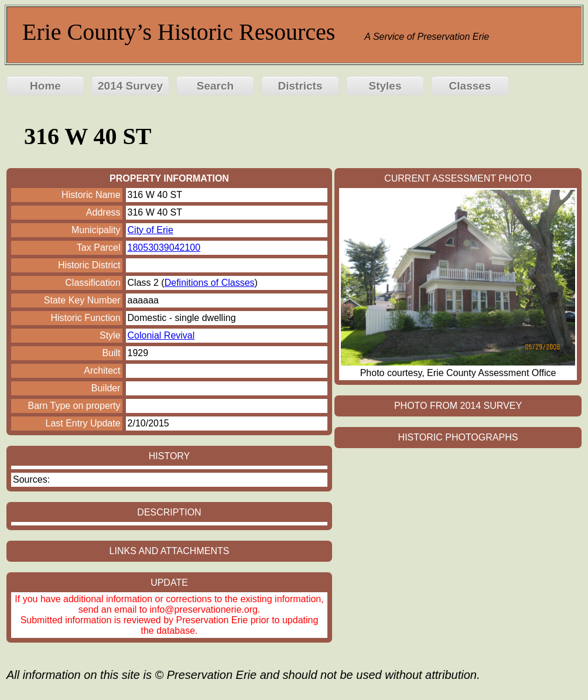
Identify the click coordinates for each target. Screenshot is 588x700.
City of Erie (151, 230)
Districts (300, 86)
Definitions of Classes (210, 283)
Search (215, 86)
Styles (385, 86)
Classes (470, 86)
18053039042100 (164, 247)
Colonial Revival (161, 335)
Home (45, 86)
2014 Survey (130, 86)
